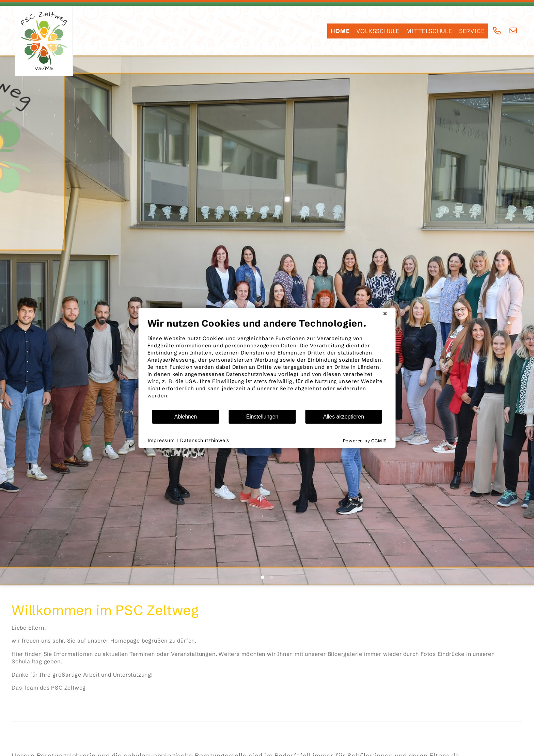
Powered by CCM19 (365, 441)
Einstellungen (262, 417)
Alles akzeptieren (344, 417)
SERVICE (472, 31)
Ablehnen (186, 417)
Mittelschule (429, 31)
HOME (340, 31)
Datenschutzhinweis (205, 440)
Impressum (161, 440)
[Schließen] (385, 314)
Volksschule (378, 31)
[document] (267, 363)
